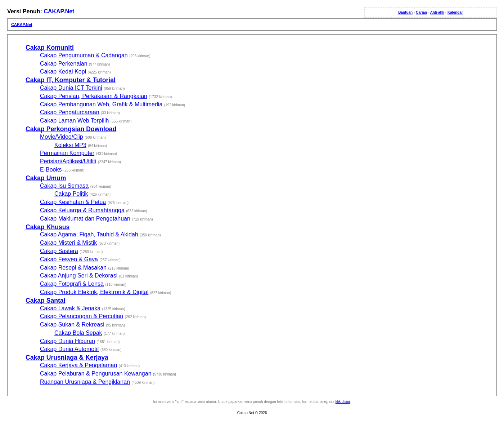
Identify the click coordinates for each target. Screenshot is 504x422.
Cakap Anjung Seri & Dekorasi (79, 276)
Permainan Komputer (67, 153)
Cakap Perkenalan (64, 64)
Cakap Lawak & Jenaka (70, 308)
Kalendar (455, 12)
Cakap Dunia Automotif (69, 349)
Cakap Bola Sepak (78, 333)
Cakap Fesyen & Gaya (69, 259)
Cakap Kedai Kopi (63, 72)
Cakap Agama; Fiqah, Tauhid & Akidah (89, 234)
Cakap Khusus (48, 227)
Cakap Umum (46, 178)
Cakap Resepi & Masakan (73, 268)
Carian (421, 12)
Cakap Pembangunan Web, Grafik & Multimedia (101, 104)
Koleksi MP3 (70, 145)
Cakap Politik (71, 194)
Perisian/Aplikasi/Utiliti (68, 161)
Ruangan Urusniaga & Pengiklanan (85, 382)
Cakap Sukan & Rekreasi (72, 325)
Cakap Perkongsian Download (71, 129)
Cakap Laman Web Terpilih (75, 121)
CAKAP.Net (59, 11)
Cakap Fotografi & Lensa (72, 284)
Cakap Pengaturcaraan (70, 112)
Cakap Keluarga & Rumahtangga (82, 210)
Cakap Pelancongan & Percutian (82, 316)
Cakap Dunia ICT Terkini (71, 88)
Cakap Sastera (59, 251)
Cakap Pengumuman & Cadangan (84, 55)
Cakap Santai (46, 301)
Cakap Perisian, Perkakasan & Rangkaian (94, 96)
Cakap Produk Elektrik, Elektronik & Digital (94, 292)
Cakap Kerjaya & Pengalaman (78, 365)
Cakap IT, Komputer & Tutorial (71, 80)
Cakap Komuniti (50, 48)
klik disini (343, 402)
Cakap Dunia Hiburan (67, 341)
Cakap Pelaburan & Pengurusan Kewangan (96, 374)
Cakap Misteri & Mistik (68, 243)
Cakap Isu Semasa (64, 186)
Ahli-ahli (437, 12)
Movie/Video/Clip (62, 137)
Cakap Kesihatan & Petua (73, 202)
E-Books (51, 170)
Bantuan (405, 12)
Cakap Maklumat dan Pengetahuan (85, 219)
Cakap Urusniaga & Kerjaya (67, 357)
